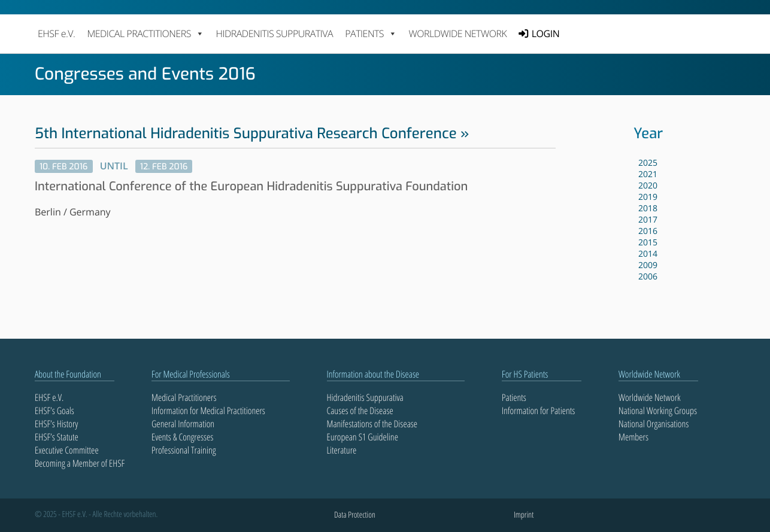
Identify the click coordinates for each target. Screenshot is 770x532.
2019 (648, 197)
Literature (342, 450)
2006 (648, 277)
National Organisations (654, 424)
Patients (514, 397)
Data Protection (355, 515)
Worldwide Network (458, 34)
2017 (648, 220)
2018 (648, 209)
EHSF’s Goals (54, 411)
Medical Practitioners (184, 397)
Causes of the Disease (360, 411)
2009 (648, 265)
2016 (648, 231)
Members (633, 437)
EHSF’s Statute (57, 437)
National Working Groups (658, 411)
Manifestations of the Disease (372, 424)
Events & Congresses (182, 437)
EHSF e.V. (56, 34)
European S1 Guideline (363, 437)
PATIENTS (371, 34)
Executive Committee (67, 450)
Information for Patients (538, 411)
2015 (648, 243)
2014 (648, 254)
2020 (648, 186)
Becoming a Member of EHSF (80, 463)
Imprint (524, 515)
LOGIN (545, 34)
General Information (183, 424)
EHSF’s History (56, 424)
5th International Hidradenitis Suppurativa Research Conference (246, 133)
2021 (648, 174)
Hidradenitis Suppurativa (274, 34)
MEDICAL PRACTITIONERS (145, 34)
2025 (648, 163)
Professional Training (184, 450)
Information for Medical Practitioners (208, 411)
